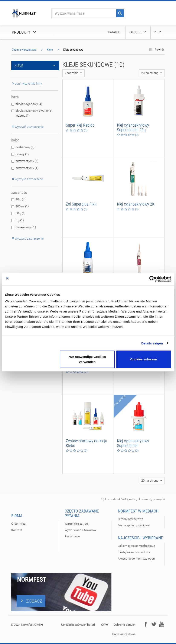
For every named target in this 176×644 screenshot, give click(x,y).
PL (158, 32)
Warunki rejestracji (77, 524)
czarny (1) (22, 154)
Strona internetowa (131, 519)
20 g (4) (21, 199)
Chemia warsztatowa (24, 50)
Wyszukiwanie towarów (80, 530)
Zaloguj (138, 32)
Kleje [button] (35, 66)
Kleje (50, 50)
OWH (105, 625)
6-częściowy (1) (26, 227)
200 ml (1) (22, 206)
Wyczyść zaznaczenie (27, 127)
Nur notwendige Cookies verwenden (87, 359)
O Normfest (19, 524)
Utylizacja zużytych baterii (78, 625)
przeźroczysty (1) (27, 168)
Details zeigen (152, 343)
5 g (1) (20, 220)
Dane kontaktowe (124, 634)
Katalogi (115, 32)
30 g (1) (21, 213)
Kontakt (17, 530)
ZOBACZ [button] (31, 601)
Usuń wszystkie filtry (27, 84)
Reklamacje (72, 536)
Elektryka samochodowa (134, 552)
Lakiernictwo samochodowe (136, 546)
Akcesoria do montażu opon (136, 558)
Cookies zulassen (144, 359)
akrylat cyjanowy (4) (29, 104)
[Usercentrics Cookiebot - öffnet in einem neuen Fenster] (152, 279)
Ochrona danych (125, 625)
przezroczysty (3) (27, 161)
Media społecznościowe (134, 525)
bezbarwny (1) (25, 147)
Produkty (24, 32)
